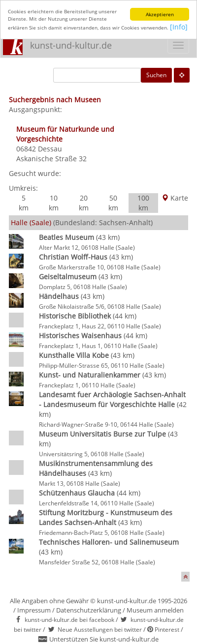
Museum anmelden (155, 610)
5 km (24, 203)
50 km (113, 203)
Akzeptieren (160, 14)
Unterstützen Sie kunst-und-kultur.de (104, 639)
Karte (175, 198)
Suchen (156, 75)
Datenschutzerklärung (89, 610)
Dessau (50, 149)
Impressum (34, 610)
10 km (54, 203)
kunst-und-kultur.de (71, 45)
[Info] (179, 27)
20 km (84, 203)
